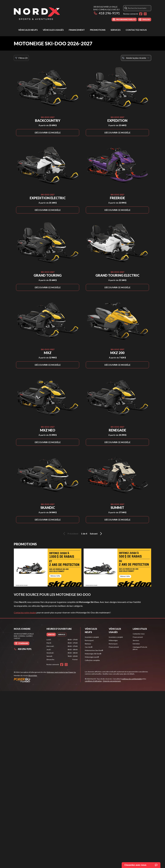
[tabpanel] (62, 650)
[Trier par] (136, 58)
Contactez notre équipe (25, 612)
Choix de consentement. (112, 681)
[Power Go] (45, 680)
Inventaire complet (92, 637)
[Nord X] (37, 13)
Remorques (89, 640)
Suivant (96, 534)
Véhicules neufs (28, 30)
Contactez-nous (136, 30)
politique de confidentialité (132, 679)
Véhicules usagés (53, 30)
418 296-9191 (107, 13)
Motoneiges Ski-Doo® (93, 654)
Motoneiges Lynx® (92, 657)
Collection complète (92, 660)
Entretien (136, 644)
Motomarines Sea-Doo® (94, 650)
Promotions (98, 30)
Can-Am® (89, 647)
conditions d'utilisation (93, 681)
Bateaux (88, 644)
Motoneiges (113, 640)
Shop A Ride (33, 676)
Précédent (70, 534)
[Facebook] (141, 14)
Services (116, 30)
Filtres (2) (21, 58)
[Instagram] (145, 14)
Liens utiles (140, 629)
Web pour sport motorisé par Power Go (61, 672)
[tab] (51, 635)
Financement (77, 30)
